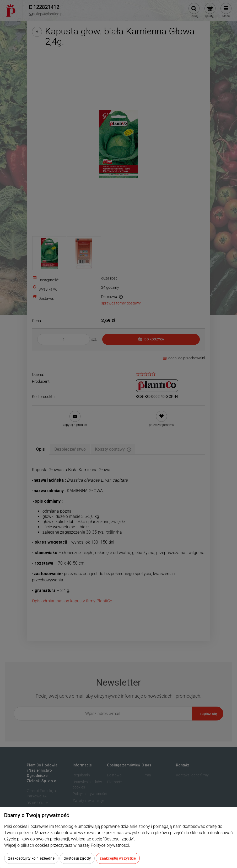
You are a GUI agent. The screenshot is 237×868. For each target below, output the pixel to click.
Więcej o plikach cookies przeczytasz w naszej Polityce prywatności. (67, 845)
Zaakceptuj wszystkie (118, 858)
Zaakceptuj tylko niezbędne (31, 858)
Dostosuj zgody (77, 858)
